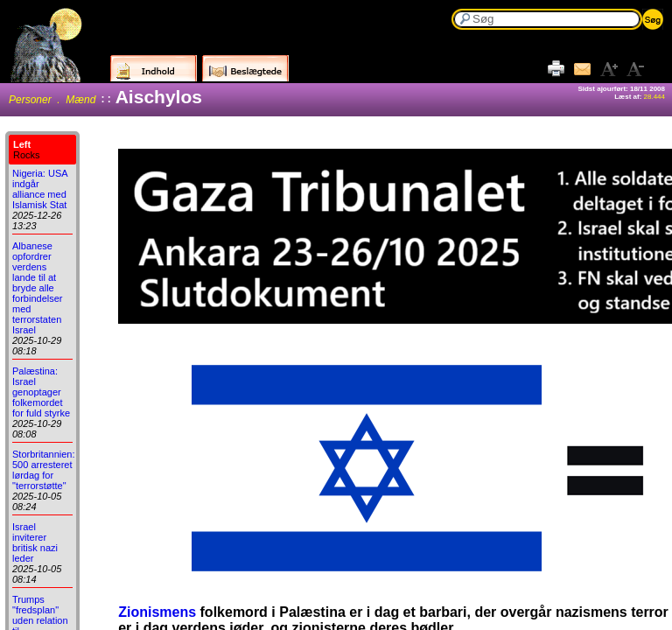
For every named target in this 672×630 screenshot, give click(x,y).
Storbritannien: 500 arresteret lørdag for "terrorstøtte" (44, 470)
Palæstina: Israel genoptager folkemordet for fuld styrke (41, 392)
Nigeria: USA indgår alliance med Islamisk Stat (40, 189)
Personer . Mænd (52, 100)
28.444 (654, 97)
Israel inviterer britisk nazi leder (35, 542)
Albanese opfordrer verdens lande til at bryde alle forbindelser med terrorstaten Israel (37, 288)
